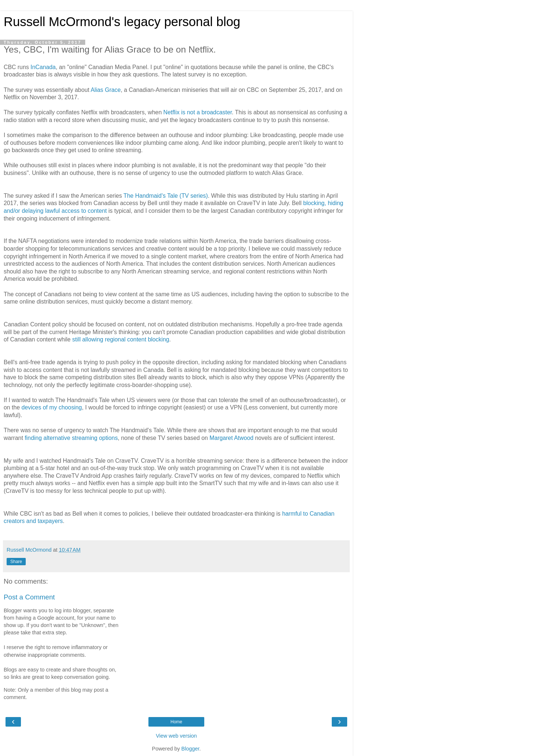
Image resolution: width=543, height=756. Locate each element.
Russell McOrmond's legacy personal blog (122, 22)
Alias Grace (106, 90)
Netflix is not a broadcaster (198, 112)
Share (16, 562)
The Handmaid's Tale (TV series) (166, 196)
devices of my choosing (52, 407)
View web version (176, 736)
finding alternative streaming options (71, 438)
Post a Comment (29, 597)
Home (176, 722)
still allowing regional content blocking (121, 339)
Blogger (190, 749)
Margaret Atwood (231, 438)
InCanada (43, 67)
